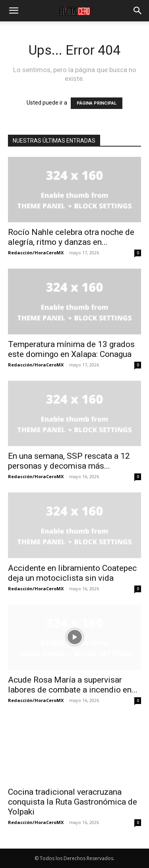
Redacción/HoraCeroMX (36, 253)
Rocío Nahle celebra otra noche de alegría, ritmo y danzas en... (71, 237)
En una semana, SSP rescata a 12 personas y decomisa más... (69, 461)
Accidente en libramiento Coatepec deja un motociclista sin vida (72, 573)
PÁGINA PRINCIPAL (97, 103)
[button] (14, 11)
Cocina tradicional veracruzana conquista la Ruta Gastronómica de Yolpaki (73, 802)
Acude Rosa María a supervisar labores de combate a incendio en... (73, 685)
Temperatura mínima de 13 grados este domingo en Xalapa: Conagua (71, 349)
